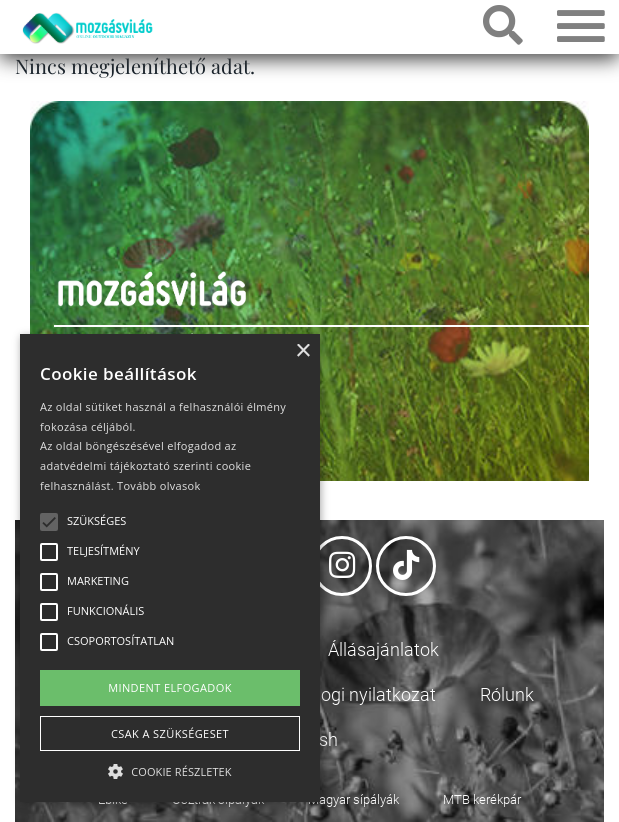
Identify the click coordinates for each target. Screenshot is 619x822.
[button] (170, 768)
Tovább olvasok (158, 485)
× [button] (302, 351)
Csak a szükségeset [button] (170, 733)
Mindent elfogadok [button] (170, 687)
